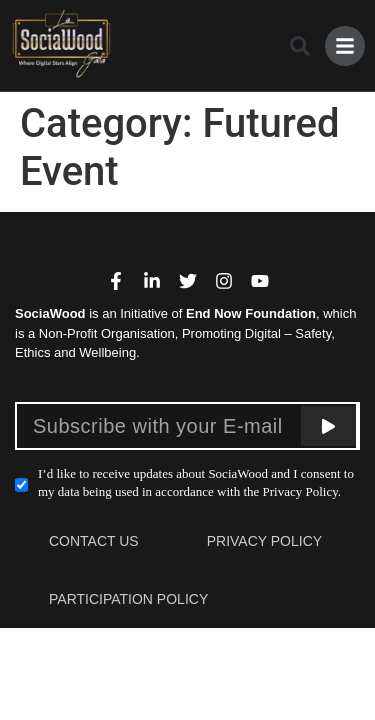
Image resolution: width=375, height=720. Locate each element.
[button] (300, 46)
